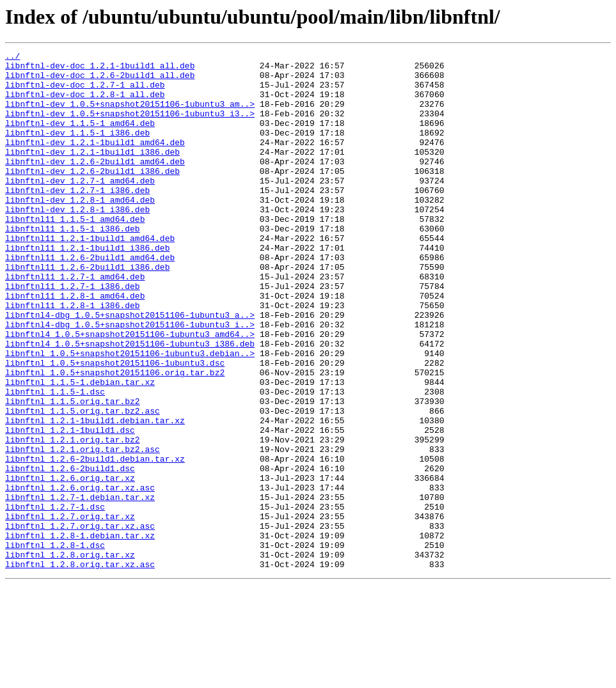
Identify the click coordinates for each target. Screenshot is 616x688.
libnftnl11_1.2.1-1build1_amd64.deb (90, 276)
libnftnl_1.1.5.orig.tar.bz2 (73, 472)
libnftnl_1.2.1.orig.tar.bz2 (73, 518)
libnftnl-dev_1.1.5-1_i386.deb (77, 150)
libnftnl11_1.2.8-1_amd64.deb (75, 345)
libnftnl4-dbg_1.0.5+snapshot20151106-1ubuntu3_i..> (130, 380)
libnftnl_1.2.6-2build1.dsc (70, 552)
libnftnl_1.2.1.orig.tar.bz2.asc (83, 529)
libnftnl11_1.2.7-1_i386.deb (73, 334)
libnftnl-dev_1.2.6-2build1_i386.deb (92, 196)
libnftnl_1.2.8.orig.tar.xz (70, 656)
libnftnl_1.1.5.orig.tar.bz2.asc (83, 483)
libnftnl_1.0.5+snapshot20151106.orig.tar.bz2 (115, 437)
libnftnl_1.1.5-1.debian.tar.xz (80, 449)
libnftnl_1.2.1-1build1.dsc (70, 506)
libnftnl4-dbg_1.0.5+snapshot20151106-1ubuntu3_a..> (130, 368)
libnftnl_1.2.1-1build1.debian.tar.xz (95, 495)
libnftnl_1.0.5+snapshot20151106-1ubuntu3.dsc (115, 426)
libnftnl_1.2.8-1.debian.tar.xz (80, 633)
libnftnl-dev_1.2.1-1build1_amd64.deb (95, 161)
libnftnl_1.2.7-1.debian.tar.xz (80, 587)
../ (12, 58)
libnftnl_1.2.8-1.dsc (55, 645)
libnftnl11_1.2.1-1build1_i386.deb (87, 288)
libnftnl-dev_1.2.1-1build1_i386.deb (92, 173)
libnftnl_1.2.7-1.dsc (55, 598)
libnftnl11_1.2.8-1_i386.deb (73, 357)
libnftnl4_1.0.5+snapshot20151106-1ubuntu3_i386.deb (130, 403)
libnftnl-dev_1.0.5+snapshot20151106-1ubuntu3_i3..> (130, 127)
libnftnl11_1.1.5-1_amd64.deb (75, 253)
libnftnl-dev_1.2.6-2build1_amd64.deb (95, 184)
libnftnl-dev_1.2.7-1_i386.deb (77, 219)
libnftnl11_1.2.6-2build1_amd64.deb (90, 299)
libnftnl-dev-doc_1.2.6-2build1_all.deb (100, 81)
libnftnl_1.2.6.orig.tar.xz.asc (80, 575)
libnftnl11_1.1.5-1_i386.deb (73, 265)
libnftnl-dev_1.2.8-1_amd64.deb (80, 230)
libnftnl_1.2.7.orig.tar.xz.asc (80, 622)
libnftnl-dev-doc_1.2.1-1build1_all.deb (100, 69)
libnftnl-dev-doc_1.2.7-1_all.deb (85, 92)
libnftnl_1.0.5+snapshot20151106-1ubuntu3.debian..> (130, 414)
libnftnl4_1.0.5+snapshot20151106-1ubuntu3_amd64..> (130, 391)
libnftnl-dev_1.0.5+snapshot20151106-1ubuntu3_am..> (130, 115)
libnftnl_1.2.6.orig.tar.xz (70, 564)
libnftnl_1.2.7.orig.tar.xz (70, 610)
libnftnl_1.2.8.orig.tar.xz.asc (80, 668)
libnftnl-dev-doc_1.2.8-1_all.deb (85, 104)
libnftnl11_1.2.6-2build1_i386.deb (87, 311)
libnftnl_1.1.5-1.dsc (55, 460)
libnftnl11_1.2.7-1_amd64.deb (75, 322)
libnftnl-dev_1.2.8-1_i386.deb (77, 242)
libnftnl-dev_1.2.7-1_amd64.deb (80, 207)
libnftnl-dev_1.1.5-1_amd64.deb (80, 138)
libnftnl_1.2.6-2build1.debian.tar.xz (95, 541)
